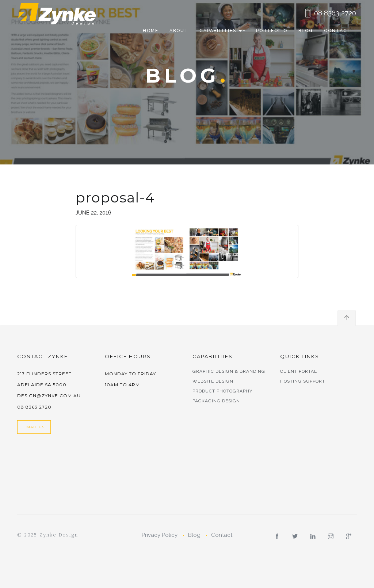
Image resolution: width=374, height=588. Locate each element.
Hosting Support (303, 381)
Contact (338, 31)
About (179, 31)
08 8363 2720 (335, 13)
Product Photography (222, 391)
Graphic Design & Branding (229, 371)
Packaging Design (216, 401)
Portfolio (272, 31)
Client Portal (299, 371)
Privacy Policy (160, 535)
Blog (306, 31)
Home (151, 31)
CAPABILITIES (221, 31)
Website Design (213, 381)
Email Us (34, 427)
